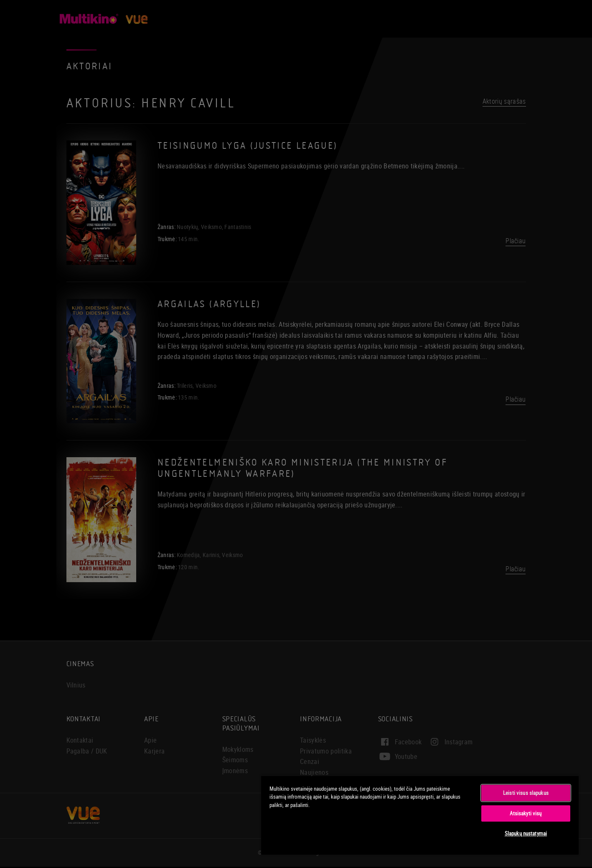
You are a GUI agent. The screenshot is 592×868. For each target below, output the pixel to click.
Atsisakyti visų (526, 813)
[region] (420, 815)
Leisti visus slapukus (526, 793)
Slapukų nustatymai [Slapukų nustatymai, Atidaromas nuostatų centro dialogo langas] (526, 833)
